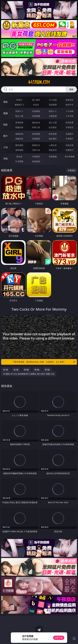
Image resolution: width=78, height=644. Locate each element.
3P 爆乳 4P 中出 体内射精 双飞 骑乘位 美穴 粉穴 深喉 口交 (29, 374)
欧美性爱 (70, 122)
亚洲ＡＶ (19, 111)
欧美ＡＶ (53, 111)
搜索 (71, 89)
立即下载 (59, 638)
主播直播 (53, 116)
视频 (5, 113)
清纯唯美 (36, 139)
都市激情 (19, 145)
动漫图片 (70, 134)
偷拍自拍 (36, 122)
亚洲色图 (36, 134)
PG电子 (19, 100)
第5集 (47, 370)
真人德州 (36, 100)
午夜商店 (36, 157)
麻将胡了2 (19, 105)
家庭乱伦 (36, 145)
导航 (5, 159)
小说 (5, 147)
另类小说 (36, 150)
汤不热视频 (70, 157)
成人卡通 (53, 122)
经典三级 (36, 127)
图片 (5, 136)
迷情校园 (19, 150)
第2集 (16, 370)
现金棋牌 (53, 105)
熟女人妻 (19, 116)
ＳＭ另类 (70, 116)
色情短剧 (36, 161)
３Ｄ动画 (70, 111)
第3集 (26, 370)
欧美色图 (53, 134)
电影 (5, 125)
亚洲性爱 (19, 122)
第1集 (6, 370)
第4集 (37, 370)
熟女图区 (53, 139)
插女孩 (19, 157)
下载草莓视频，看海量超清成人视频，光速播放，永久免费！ (44, 362)
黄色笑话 (53, 150)
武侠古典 (70, 145)
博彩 (5, 102)
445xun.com (39, 82)
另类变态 (70, 127)
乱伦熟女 (53, 127)
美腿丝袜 (19, 139)
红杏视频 (19, 161)
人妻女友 (53, 145)
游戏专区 (70, 100)
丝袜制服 (36, 116)
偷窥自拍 (19, 134)
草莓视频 (53, 157)
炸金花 (36, 105)
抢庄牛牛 (70, 105)
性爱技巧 (70, 150)
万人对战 (53, 100)
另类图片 (70, 139)
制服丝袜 (19, 127)
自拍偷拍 (36, 111)
